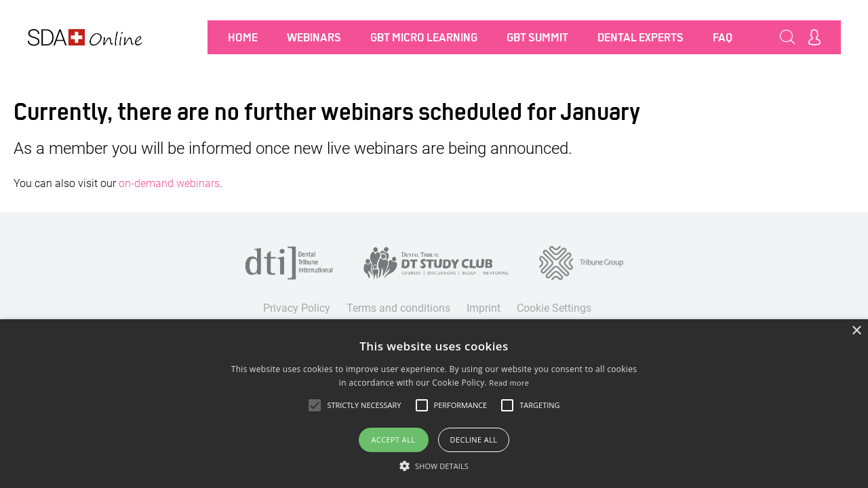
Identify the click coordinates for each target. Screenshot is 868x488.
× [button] (856, 331)
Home (243, 37)
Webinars (314, 37)
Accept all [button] (394, 440)
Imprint (484, 308)
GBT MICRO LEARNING (424, 37)
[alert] (434, 404)
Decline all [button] (474, 440)
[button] (434, 466)
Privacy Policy (297, 308)
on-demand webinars (169, 183)
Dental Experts (640, 37)
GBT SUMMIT (537, 37)
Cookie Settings (554, 308)
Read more (509, 383)
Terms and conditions (398, 308)
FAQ (723, 37)
